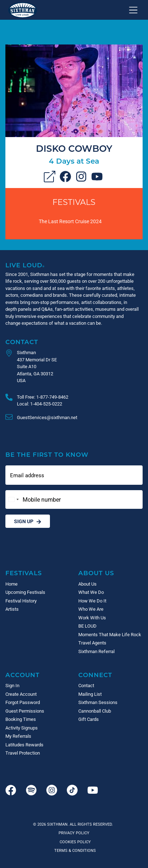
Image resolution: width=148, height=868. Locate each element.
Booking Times (21, 719)
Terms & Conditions (74, 850)
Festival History (21, 601)
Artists (12, 609)
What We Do (91, 592)
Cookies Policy (74, 842)
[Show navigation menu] (133, 10)
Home (11, 584)
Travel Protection (23, 753)
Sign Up (28, 521)
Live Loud (25, 265)
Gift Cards (89, 719)
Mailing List (90, 694)
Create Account (21, 694)
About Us (96, 573)
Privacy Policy (74, 833)
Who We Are (91, 609)
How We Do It (92, 601)
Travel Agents (92, 643)
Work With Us (92, 618)
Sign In (12, 685)
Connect (95, 675)
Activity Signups (22, 728)
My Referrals (18, 736)
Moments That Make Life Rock (110, 634)
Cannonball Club (95, 711)
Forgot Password (23, 702)
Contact (22, 342)
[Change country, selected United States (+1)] (13, 499)
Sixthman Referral (96, 651)
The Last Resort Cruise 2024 (70, 221)
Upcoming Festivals (25, 592)
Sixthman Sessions (98, 702)
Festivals (74, 202)
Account (22, 675)
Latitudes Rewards (24, 745)
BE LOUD (87, 626)
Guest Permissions (25, 711)
